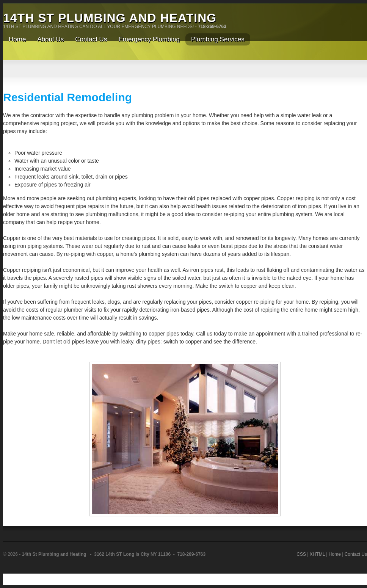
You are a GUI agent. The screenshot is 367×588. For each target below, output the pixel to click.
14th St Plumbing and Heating (110, 18)
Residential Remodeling (67, 97)
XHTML (317, 554)
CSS (301, 554)
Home (335, 554)
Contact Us (356, 554)
